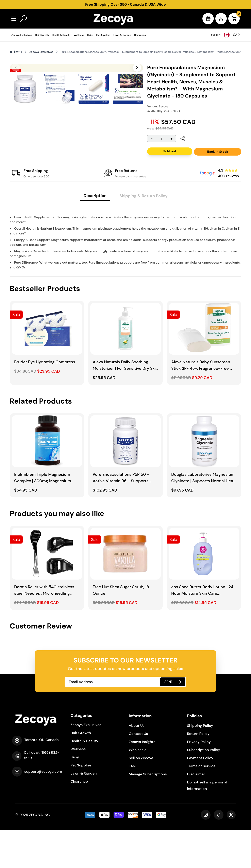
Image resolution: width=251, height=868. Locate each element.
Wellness (79, 35)
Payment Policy (200, 796)
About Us (137, 763)
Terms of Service (201, 804)
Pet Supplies (103, 35)
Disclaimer (196, 812)
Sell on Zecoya (141, 796)
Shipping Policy (200, 763)
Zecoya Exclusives (22, 35)
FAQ (132, 804)
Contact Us (138, 772)
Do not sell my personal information (207, 823)
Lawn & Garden (122, 35)
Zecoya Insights (142, 780)
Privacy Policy (199, 780)
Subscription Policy (204, 788)
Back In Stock (218, 152)
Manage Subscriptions (148, 812)
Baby (90, 35)
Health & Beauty (61, 35)
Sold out (170, 151)
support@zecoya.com (43, 809)
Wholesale (138, 788)
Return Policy (198, 772)
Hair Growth (42, 35)
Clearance (140, 35)
